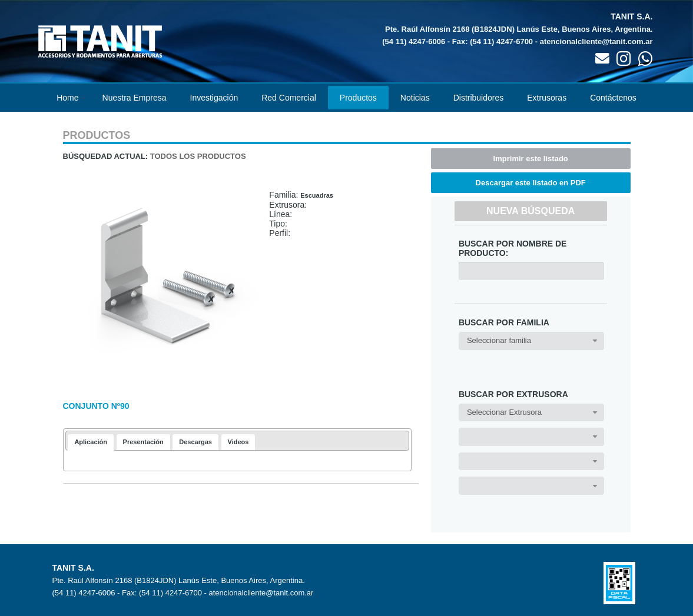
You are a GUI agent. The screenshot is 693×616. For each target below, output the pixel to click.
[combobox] (531, 341)
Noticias (415, 98)
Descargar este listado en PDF (531, 183)
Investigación (214, 98)
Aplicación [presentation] (91, 442)
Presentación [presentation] (143, 442)
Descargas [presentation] (195, 442)
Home (67, 98)
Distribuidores (479, 98)
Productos (358, 98)
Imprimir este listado (531, 159)
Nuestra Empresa (135, 98)
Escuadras (317, 195)
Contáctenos (613, 98)
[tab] (91, 442)
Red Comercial (289, 98)
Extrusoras (547, 98)
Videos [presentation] (238, 442)
